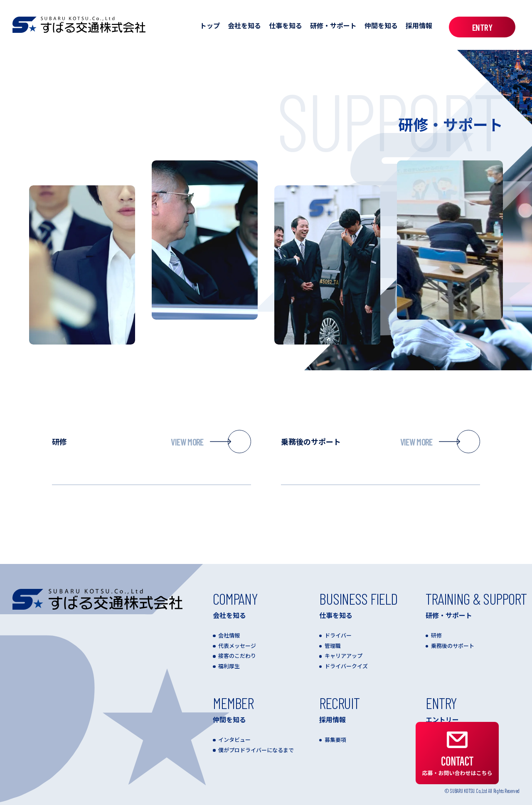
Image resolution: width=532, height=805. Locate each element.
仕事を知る (286, 25)
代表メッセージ (237, 646)
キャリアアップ (344, 656)
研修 (151, 442)
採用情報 (419, 25)
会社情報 (229, 635)
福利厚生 (229, 666)
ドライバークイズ (346, 666)
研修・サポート (333, 25)
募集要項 (335, 740)
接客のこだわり (237, 656)
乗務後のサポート (381, 442)
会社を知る (244, 25)
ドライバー (338, 635)
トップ (210, 25)
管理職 (333, 646)
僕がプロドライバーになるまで (256, 750)
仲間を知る (381, 25)
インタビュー (234, 740)
